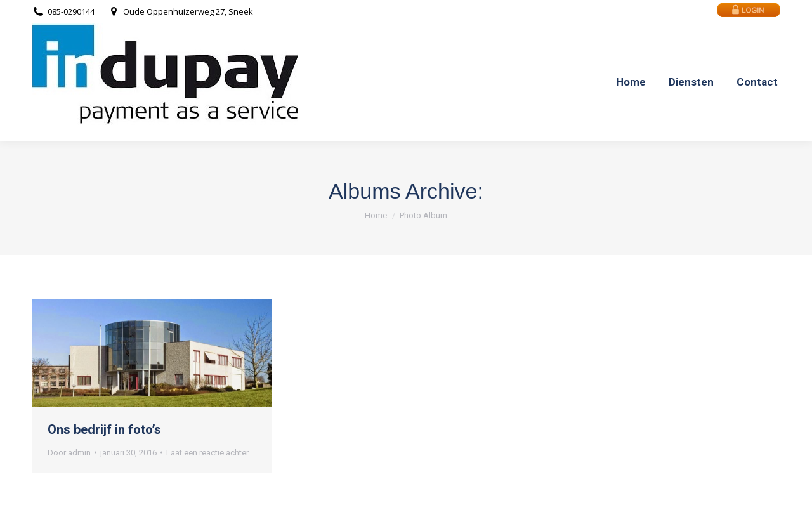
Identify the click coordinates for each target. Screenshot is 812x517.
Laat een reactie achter (207, 453)
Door (69, 453)
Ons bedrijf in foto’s (104, 429)
